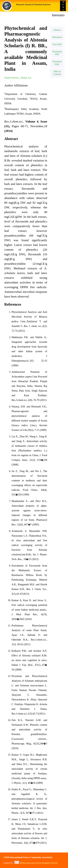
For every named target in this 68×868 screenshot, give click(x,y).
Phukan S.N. (26, 78)
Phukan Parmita (12, 78)
